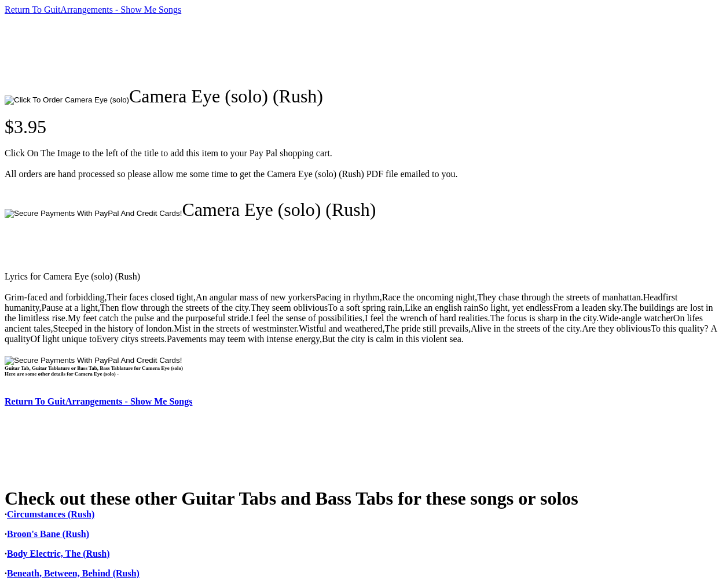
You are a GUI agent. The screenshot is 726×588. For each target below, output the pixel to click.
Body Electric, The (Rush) (58, 554)
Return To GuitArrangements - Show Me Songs (93, 10)
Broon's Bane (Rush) (48, 534)
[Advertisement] (215, 50)
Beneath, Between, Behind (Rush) (73, 573)
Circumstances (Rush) (51, 514)
